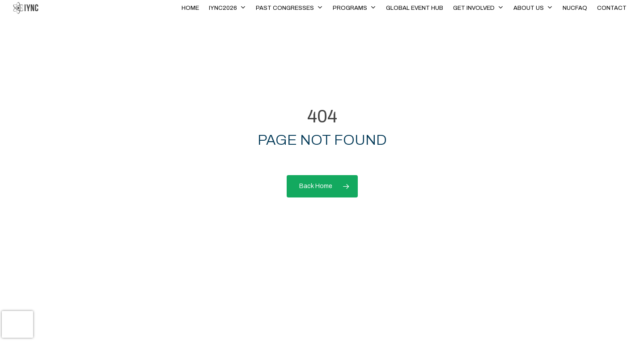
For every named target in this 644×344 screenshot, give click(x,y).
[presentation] (17, 324)
